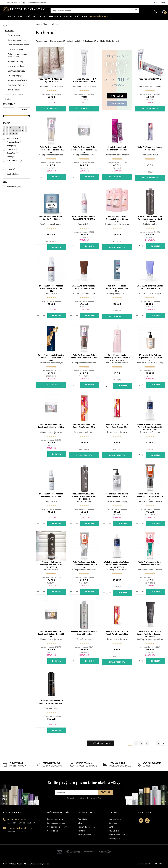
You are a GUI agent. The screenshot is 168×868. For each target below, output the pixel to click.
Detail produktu (51, 109)
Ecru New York (115, 819)
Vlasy (45, 24)
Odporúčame (42, 41)
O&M (111, 827)
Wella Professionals (117, 835)
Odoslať (106, 792)
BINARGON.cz (160, 864)
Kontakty (82, 831)
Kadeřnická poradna (86, 827)
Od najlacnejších (90, 41)
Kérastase (113, 823)
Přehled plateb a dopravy (57, 827)
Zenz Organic (114, 839)
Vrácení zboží (52, 831)
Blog (80, 823)
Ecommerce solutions (146, 864)
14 (158, 743)
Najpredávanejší (57, 41)
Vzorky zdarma (84, 835)
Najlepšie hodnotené (110, 41)
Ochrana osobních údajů (57, 823)
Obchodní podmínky (55, 819)
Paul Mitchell (114, 831)
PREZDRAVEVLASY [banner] (24, 9)
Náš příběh (82, 819)
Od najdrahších (74, 41)
